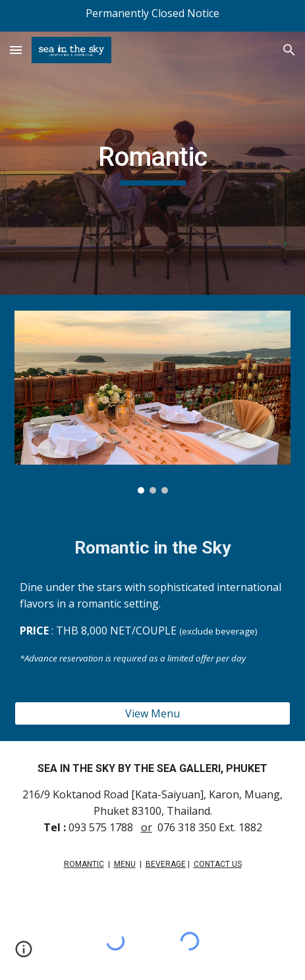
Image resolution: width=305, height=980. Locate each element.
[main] (152, 163)
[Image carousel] (152, 402)
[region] (152, 16)
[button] (16, 50)
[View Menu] (152, 713)
